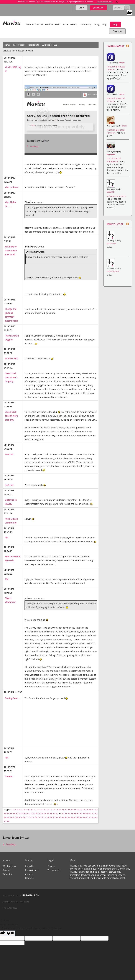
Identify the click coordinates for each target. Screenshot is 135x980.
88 (78, 817)
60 (87, 813)
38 (20, 813)
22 (66, 810)
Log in (81, 8)
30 (90, 810)
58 (81, 813)
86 (72, 817)
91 (87, 817)
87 (75, 817)
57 (78, 813)
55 (72, 813)
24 (72, 810)
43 (36, 813)
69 (20, 817)
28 (84, 810)
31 (93, 810)
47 (48, 813)
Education (8, 874)
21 (63, 810)
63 (96, 813)
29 (87, 810)
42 (33, 813)
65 (8, 817)
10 (29, 810)
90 (84, 817)
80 (54, 817)
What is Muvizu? (35, 24)
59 (84, 813)
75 (39, 817)
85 (69, 817)
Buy (115, 24)
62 (93, 813)
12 (35, 810)
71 (26, 817)
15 (44, 810)
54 (69, 813)
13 (38, 810)
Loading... (10, 844)
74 (36, 817)
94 (96, 817)
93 (93, 817)
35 (11, 813)
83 (63, 817)
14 (41, 810)
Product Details (53, 24)
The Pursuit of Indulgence (114, 160)
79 (51, 817)
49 (54, 813)
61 (90, 813)
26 (78, 810)
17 (51, 810)
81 (57, 817)
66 (11, 817)
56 (75, 813)
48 (51, 813)
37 (17, 813)
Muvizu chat (115, 224)
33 (5, 813)
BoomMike (111, 155)
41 (30, 813)
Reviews (29, 878)
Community (86, 24)
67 (14, 817)
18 (54, 810)
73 (33, 817)
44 (39, 813)
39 (23, 813)
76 (42, 817)
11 (32, 810)
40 (26, 813)
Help (104, 24)
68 (17, 817)
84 (66, 817)
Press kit (30, 866)
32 (96, 810)
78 (48, 817)
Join (98, 8)
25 (75, 810)
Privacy (51, 866)
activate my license (116, 196)
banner (122, 63)
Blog (97, 24)
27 (81, 810)
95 (5, 821)
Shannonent (111, 243)
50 (57, 813)
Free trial (117, 31)
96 (8, 821)
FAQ (55, 45)
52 (63, 813)
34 (8, 813)
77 (45, 817)
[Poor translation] (11, 933)
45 (42, 813)
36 (14, 813)
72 (30, 817)
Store (65, 24)
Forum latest (115, 46)
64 (5, 817)
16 (48, 810)
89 (81, 817)
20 (60, 810)
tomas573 (110, 192)
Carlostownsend (113, 271)
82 (60, 817)
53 (66, 813)
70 (23, 817)
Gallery (74, 24)
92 (90, 817)
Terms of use (54, 870)
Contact (7, 870)
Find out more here (105, 2)
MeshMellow (9, 866)
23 (69, 810)
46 (45, 813)
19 (57, 810)
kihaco (124, 126)
